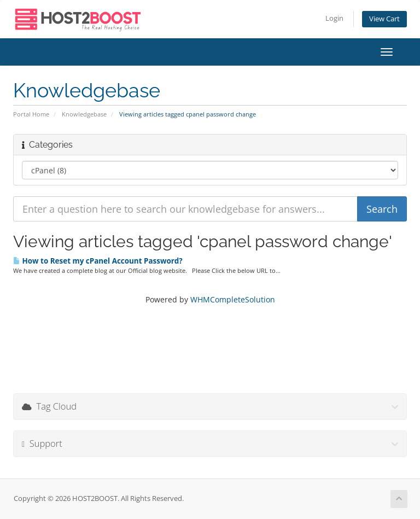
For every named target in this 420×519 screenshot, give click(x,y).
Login (334, 18)
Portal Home (31, 114)
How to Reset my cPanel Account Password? (98, 261)
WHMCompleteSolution (233, 299)
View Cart (384, 19)
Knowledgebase (84, 114)
